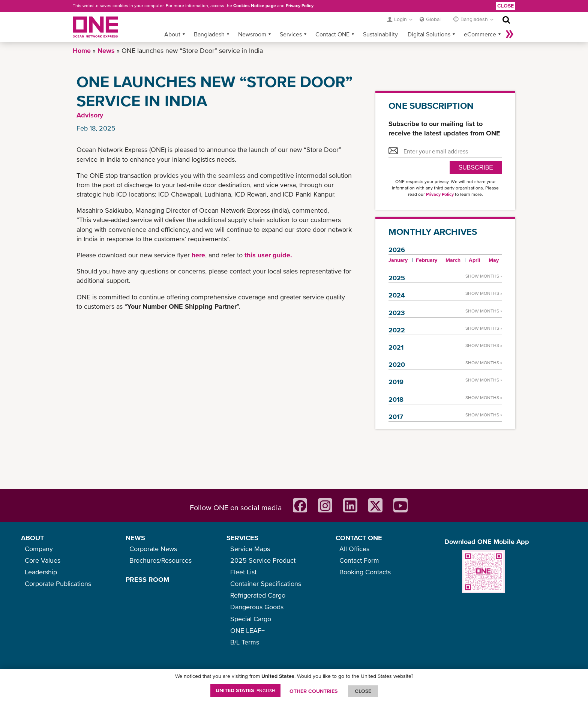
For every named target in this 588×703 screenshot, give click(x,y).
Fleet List (243, 572)
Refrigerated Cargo (258, 595)
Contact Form (359, 560)
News (106, 50)
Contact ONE (332, 34)
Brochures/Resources (160, 560)
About (172, 34)
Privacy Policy (300, 6)
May (494, 260)
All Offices (354, 549)
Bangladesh (209, 34)
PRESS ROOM (147, 579)
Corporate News (153, 549)
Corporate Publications (58, 584)
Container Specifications (266, 584)
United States (245, 690)
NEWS (135, 538)
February (427, 260)
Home (82, 50)
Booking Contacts (365, 572)
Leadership (41, 572)
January (398, 260)
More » (510, 34)
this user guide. (268, 255)
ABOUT (32, 538)
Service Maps (250, 549)
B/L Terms (245, 642)
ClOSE (363, 691)
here (198, 255)
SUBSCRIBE (476, 167)
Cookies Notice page (255, 6)
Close (505, 6)
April (475, 260)
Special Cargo (251, 619)
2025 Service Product (263, 560)
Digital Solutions (429, 34)
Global (433, 19)
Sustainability (380, 34)
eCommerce (480, 34)
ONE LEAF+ (247, 630)
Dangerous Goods (257, 607)
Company (39, 549)
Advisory (90, 115)
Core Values (43, 560)
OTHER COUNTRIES (313, 691)
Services (291, 34)
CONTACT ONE (359, 538)
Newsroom (252, 34)
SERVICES (242, 538)
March (453, 260)
